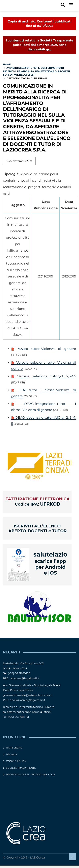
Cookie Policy (16, 761)
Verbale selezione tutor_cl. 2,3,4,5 (44, 376)
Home (7, 64)
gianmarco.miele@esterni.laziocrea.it (28, 695)
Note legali (14, 748)
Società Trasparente (21, 768)
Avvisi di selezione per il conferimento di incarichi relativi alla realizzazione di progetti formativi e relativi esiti (36, 71)
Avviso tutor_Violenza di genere (44, 349)
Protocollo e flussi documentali (31, 774)
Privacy (12, 754)
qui (49, 49)
